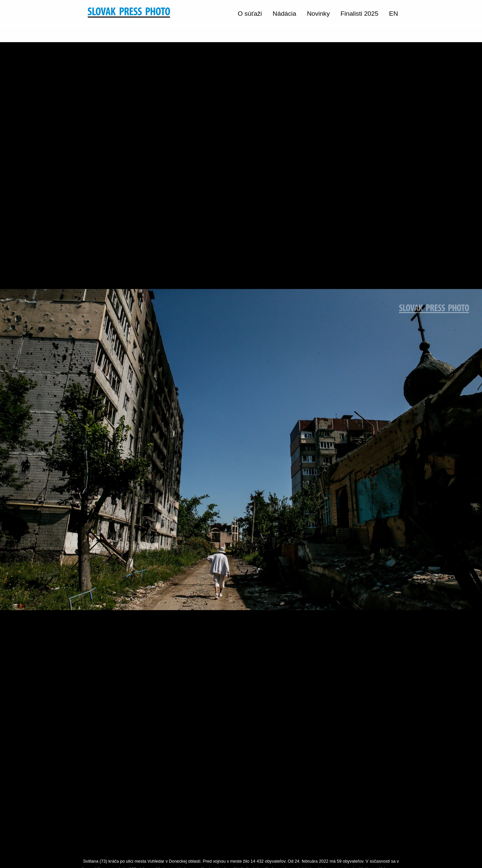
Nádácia (285, 14)
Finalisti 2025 (359, 14)
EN (393, 14)
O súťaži (250, 14)
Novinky (318, 14)
